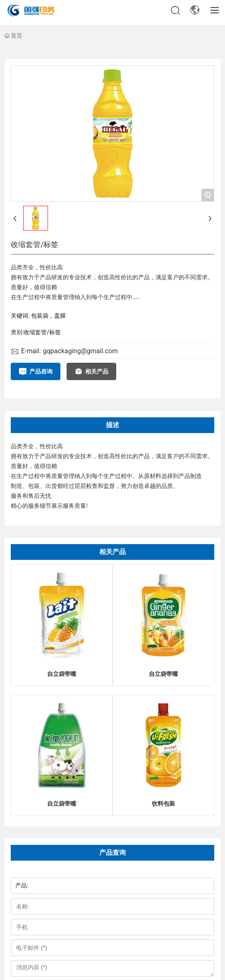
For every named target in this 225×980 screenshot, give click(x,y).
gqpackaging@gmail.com (80, 351)
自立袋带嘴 (62, 674)
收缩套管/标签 (42, 332)
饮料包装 (163, 804)
